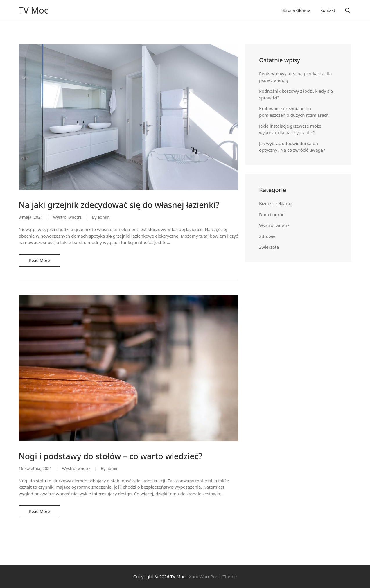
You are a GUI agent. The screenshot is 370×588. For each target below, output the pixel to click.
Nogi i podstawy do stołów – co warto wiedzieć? (110, 456)
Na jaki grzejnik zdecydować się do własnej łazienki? (119, 205)
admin (104, 217)
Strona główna (297, 10)
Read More (39, 260)
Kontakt (328, 10)
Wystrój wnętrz (67, 217)
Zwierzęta (269, 247)
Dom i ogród (272, 214)
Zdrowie (267, 236)
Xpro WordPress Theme (213, 576)
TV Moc (33, 10)
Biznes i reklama (276, 203)
